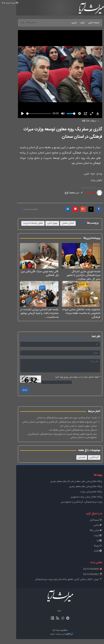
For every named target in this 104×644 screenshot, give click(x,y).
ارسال (13, 395)
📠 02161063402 (88, 579)
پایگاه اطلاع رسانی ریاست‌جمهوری (82, 502)
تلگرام (94, 556)
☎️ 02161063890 (88, 574)
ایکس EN (92, 535)
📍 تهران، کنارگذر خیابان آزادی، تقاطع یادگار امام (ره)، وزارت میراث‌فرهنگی (64, 584)
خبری (70, 23)
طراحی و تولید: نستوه (54, 639)
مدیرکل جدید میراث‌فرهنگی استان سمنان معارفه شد (69, 435)
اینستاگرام (92, 525)
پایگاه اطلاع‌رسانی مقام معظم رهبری (81, 492)
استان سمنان (63, 223)
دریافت (87, 121)
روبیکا (94, 551)
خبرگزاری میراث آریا (86, 8)
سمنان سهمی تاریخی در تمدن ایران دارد (74, 431)
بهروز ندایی (48, 223)
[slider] (30, 114)
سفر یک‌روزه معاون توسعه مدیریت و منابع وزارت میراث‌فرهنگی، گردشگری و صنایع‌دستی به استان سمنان (51, 441)
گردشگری (90, 462)
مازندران (77, 462)
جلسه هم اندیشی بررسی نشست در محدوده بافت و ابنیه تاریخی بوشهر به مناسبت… (30, 318)
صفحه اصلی (89, 23)
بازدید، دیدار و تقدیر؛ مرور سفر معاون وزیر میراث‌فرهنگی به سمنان (62, 423)
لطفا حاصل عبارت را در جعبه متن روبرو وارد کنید (73, 382)
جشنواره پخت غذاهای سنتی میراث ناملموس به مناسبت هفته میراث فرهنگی (77, 318)
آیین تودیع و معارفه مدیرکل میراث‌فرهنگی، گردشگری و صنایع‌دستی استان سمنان (55, 427)
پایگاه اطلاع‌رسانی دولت (87, 497)
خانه (51, 616)
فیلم (78, 23)
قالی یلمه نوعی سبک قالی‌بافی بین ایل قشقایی (30, 276)
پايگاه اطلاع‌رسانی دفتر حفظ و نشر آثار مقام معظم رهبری (72, 486)
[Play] (11, 113)
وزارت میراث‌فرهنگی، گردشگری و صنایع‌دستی (77, 507)
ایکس (93, 530)
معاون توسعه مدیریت (29, 223)
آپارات (94, 540)
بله (95, 546)
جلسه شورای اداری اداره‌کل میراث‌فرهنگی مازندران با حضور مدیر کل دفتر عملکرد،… (76, 278)
